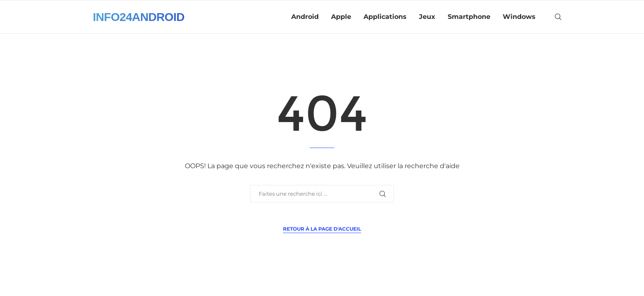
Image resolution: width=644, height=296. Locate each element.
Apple (341, 17)
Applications (385, 17)
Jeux (427, 17)
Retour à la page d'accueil (322, 229)
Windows (519, 17)
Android (305, 17)
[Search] (558, 17)
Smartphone (469, 17)
